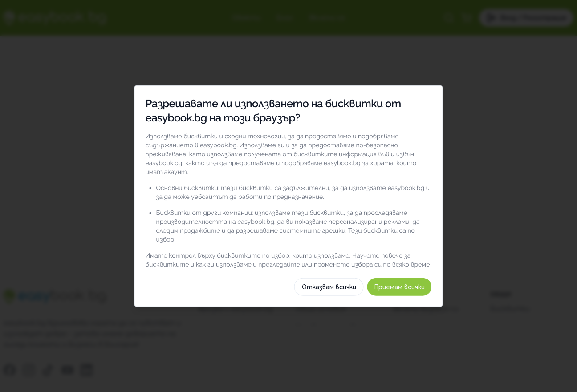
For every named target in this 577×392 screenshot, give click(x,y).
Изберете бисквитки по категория (288, 289)
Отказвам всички (345, 333)
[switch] (439, 234)
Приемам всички (416, 333)
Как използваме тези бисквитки (288, 310)
